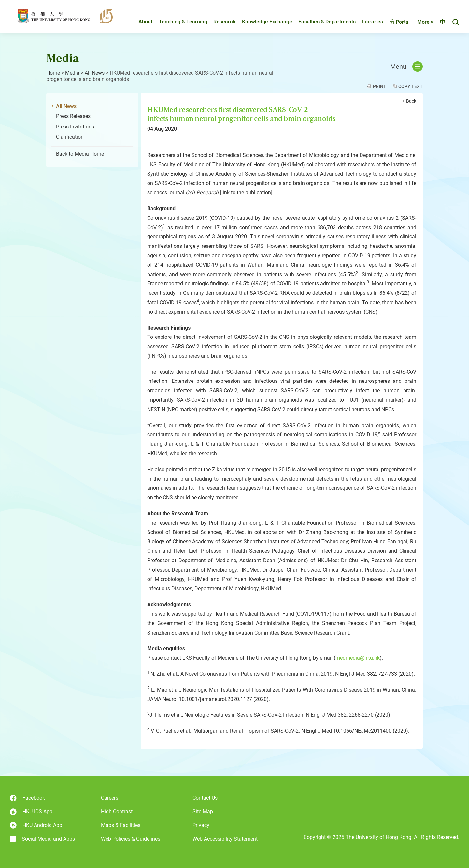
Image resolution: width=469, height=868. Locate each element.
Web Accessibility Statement (225, 839)
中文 (440, 22)
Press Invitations (75, 127)
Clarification (70, 137)
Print (380, 86)
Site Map (203, 811)
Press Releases (73, 116)
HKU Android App (36, 825)
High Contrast (117, 811)
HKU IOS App (31, 812)
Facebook (27, 798)
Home (53, 73)
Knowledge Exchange (262, 22)
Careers (110, 798)
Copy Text (411, 86)
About (140, 22)
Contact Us (205, 798)
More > (420, 22)
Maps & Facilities (121, 825)
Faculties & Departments (321, 22)
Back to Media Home (80, 154)
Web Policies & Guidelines (131, 839)
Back (411, 101)
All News (95, 73)
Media (72, 73)
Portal (394, 22)
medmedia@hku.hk (358, 658)
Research (219, 22)
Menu (406, 67)
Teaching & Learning (178, 22)
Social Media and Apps (42, 839)
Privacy (201, 825)
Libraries (367, 22)
